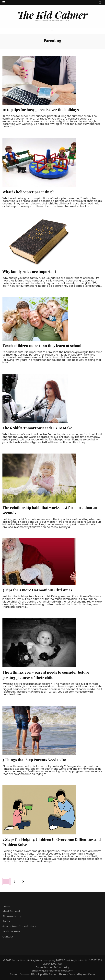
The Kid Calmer (53, 15)
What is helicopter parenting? (28, 192)
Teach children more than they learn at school (42, 346)
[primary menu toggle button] (53, 31)
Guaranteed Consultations (20, 926)
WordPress (89, 974)
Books (6, 921)
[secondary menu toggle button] (4, 2)
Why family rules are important (29, 271)
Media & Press (12, 932)
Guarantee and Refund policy (53, 967)
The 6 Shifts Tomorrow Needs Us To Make (37, 428)
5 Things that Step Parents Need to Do (34, 760)
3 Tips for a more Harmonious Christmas (37, 590)
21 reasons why (12, 916)
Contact (8, 937)
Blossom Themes (58, 974)
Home (6, 906)
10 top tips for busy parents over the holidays (41, 110)
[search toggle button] (100, 3)
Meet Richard (11, 911)
